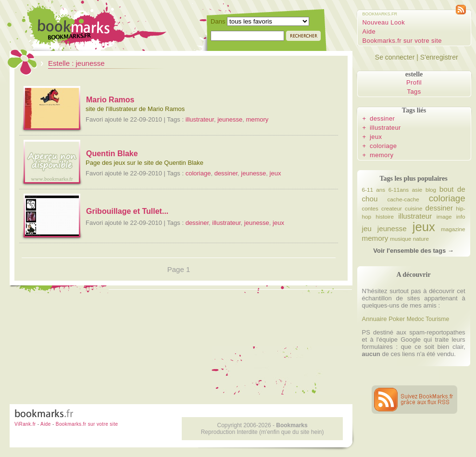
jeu (367, 228)
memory (257, 119)
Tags (414, 92)
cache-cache (403, 199)
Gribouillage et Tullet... (127, 211)
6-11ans (399, 190)
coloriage (198, 173)
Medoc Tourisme (428, 319)
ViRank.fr (25, 424)
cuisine (413, 208)
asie (417, 190)
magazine (453, 229)
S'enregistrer (439, 57)
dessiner (226, 173)
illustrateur (200, 119)
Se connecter (395, 57)
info (461, 216)
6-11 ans (374, 190)
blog (431, 190)
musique (401, 239)
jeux (276, 173)
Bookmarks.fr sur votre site (402, 41)
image (444, 216)
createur (392, 208)
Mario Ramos (110, 100)
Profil (414, 82)
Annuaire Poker (384, 319)
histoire (385, 216)
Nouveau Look (384, 22)
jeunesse (230, 119)
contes (370, 208)
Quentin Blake (112, 154)
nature (421, 239)
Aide (369, 31)
